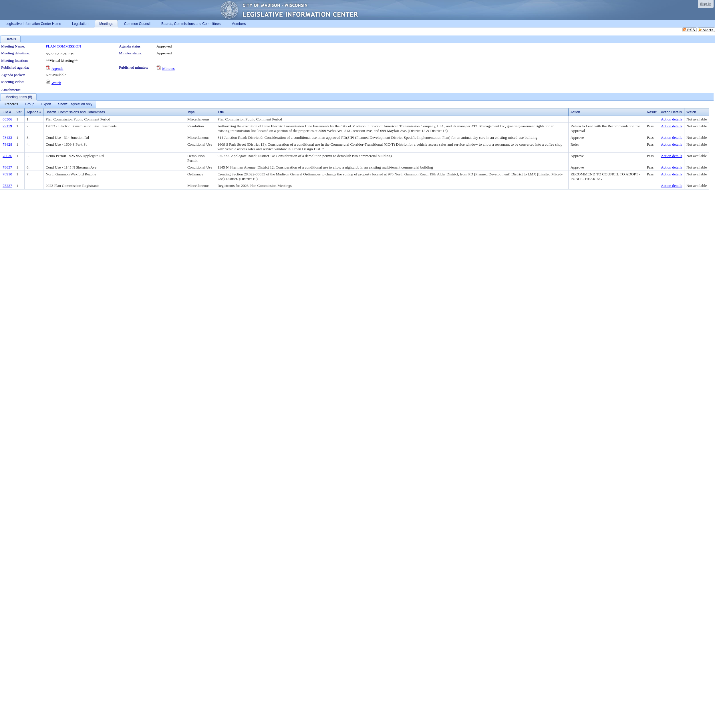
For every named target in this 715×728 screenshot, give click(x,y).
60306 (7, 119)
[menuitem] (11, 104)
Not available (56, 75)
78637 (7, 167)
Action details (672, 119)
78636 (7, 156)
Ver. (19, 112)
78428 (7, 144)
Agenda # (34, 112)
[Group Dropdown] (30, 104)
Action (575, 112)
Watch (56, 83)
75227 (7, 186)
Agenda (57, 69)
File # (7, 112)
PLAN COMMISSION (63, 46)
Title (221, 112)
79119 (7, 126)
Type (191, 112)
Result (652, 112)
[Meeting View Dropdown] (75, 104)
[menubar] (48, 104)
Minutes (168, 69)
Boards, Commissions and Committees (75, 112)
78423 (7, 138)
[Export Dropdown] (46, 104)
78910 (7, 174)
